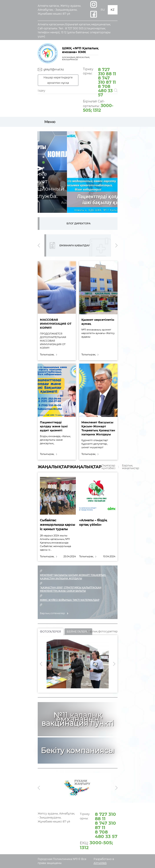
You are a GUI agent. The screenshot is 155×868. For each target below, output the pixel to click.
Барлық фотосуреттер (102, 631)
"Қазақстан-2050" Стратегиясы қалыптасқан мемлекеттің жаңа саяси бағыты (71, 589)
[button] (43, 157)
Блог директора (78, 223)
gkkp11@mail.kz (54, 69)
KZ (113, 10)
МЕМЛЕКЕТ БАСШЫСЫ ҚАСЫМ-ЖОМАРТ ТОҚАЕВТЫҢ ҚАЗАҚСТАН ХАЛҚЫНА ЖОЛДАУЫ (73, 577)
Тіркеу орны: (100, 82)
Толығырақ (47, 355)
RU (103, 10)
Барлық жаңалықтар (130, 467)
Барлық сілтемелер (52, 613)
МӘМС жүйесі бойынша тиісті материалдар (70, 600)
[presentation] (39, 245)
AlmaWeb (100, 863)
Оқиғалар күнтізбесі (108, 467)
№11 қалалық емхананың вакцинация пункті (78, 719)
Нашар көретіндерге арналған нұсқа (58, 80)
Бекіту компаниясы (77, 751)
